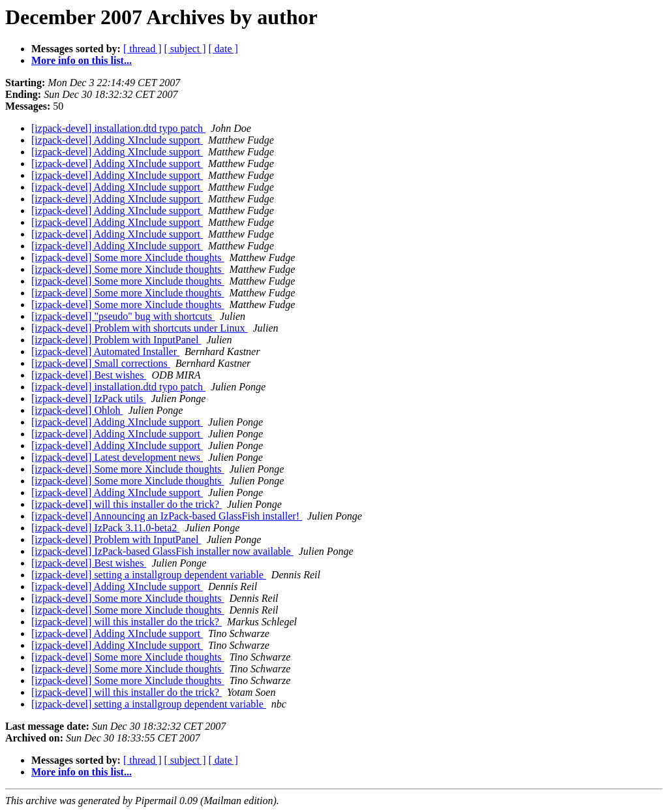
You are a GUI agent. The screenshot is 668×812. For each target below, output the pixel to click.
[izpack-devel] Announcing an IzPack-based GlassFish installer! (167, 516)
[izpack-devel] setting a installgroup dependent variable (149, 575)
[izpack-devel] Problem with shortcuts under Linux (139, 328)
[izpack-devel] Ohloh (77, 410)
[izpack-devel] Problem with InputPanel (116, 340)
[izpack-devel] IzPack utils (88, 398)
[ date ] (223, 49)
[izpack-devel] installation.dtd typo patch (118, 128)
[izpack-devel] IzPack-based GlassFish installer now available (162, 551)
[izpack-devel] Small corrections (101, 363)
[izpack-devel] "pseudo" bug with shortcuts (123, 316)
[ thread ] (143, 49)
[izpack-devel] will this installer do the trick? (127, 504)
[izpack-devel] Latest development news (117, 457)
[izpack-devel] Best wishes (89, 375)
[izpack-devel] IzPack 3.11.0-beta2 (105, 528)
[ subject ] (185, 49)
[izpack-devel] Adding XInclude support (117, 140)
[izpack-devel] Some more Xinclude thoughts (128, 258)
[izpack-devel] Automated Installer (105, 351)
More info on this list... (82, 60)
